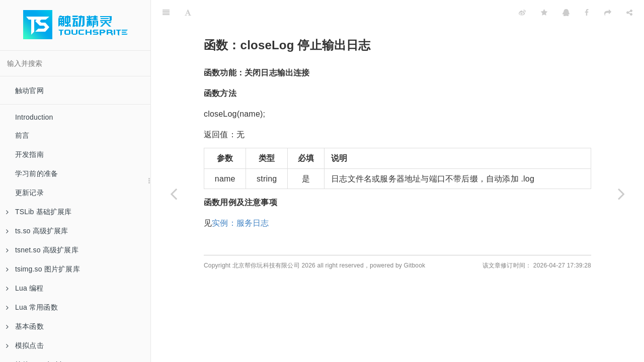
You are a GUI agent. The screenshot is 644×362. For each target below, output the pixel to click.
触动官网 (29, 90)
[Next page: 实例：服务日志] (621, 194)
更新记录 (29, 193)
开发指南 (29, 154)
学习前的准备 (36, 173)
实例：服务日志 (240, 223)
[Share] (629, 13)
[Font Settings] (188, 13)
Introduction (34, 117)
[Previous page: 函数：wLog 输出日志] (174, 194)
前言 (22, 135)
